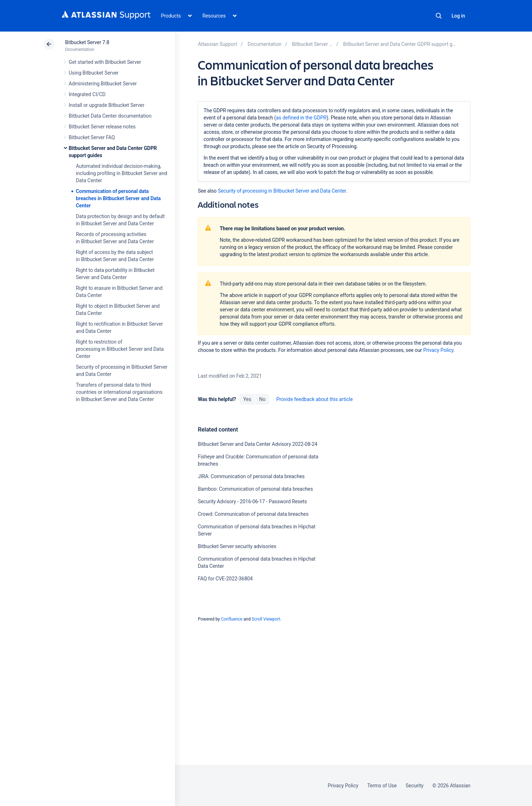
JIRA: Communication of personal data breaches (251, 476)
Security (415, 786)
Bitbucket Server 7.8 (87, 42)
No (262, 399)
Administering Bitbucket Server (103, 84)
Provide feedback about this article (314, 399)
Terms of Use (382, 786)
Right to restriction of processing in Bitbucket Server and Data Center (120, 349)
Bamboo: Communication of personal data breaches (255, 489)
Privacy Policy (438, 350)
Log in (458, 16)
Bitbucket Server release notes (102, 127)
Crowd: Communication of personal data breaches (253, 514)
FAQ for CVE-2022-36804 (225, 579)
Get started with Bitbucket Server (105, 62)
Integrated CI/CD (87, 94)
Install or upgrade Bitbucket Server (107, 105)
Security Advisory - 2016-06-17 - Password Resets (252, 501)
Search (439, 16)
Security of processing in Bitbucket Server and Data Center (282, 191)
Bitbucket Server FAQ (92, 137)
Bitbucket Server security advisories (237, 546)
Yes (247, 399)
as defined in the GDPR (301, 118)
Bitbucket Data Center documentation (110, 116)
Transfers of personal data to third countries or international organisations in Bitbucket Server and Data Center (119, 392)
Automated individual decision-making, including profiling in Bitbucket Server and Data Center (122, 173)
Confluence (232, 619)
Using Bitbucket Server (94, 73)
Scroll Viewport (266, 619)
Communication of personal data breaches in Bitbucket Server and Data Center (118, 198)
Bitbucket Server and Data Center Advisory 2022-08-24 (257, 444)
